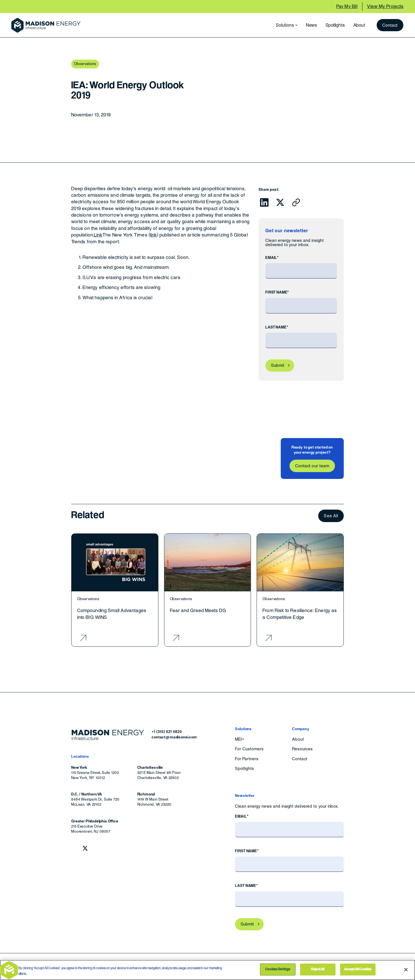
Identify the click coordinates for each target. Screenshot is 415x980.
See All (331, 516)
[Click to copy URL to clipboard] (296, 202)
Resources (302, 749)
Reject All (318, 969)
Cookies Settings (278, 969)
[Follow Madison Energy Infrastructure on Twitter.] (85, 848)
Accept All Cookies (358, 969)
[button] (285, 25)
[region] (207, 970)
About (359, 25)
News (312, 25)
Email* (272, 258)
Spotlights (335, 25)
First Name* (277, 292)
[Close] (406, 969)
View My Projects (385, 6)
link (154, 235)
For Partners (247, 759)
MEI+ (240, 739)
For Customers (249, 749)
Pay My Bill (347, 6)
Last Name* (277, 327)
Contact (390, 25)
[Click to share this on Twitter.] (280, 202)
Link (98, 235)
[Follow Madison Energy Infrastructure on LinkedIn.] (74, 848)
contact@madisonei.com (174, 737)
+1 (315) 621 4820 (167, 732)
